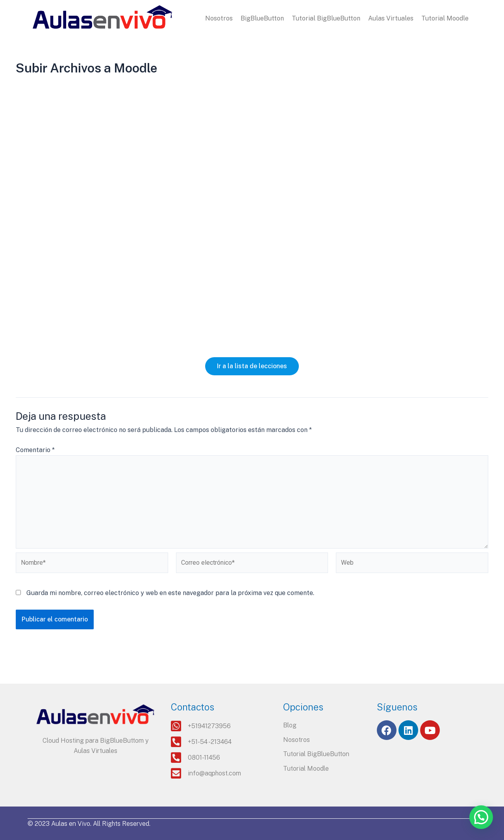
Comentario (35, 450)
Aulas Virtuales (391, 18)
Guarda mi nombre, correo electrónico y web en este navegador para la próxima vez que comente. (170, 593)
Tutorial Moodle (445, 18)
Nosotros (219, 18)
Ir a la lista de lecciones (252, 366)
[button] (481, 817)
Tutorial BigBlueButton (326, 18)
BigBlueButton (262, 18)
